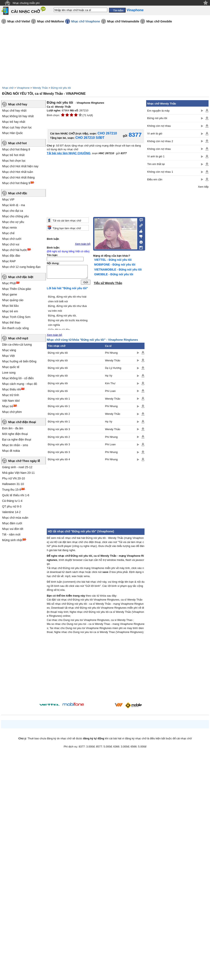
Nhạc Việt (8, 356)
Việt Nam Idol (11, 401)
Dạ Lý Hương (113, 369)
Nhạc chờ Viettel (19, 21)
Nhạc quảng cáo (13, 300)
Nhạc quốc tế (11, 367)
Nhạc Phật (9, 283)
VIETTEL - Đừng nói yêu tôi (113, 260)
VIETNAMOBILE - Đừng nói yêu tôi (118, 270)
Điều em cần (155, 179)
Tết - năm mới (11, 534)
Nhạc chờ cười (12, 239)
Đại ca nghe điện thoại (17, 440)
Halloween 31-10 (13, 484)
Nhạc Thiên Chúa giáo (17, 289)
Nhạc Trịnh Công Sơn (16, 317)
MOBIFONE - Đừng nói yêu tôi (115, 265)
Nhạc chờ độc (18, 193)
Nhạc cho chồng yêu (15, 216)
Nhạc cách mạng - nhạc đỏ (20, 384)
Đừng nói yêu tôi (61, 88)
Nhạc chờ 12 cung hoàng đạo (21, 267)
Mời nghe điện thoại (15, 434)
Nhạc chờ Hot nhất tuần (18, 172)
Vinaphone (23, 88)
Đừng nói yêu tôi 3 (59, 430)
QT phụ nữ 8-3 (12, 506)
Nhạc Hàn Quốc (12, 133)
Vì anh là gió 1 (156, 156)
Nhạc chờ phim (12, 412)
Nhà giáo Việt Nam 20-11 (18, 473)
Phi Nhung (111, 354)
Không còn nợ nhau (159, 126)
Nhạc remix (9, 228)
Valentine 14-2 (11, 512)
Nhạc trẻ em (10, 311)
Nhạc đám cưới (12, 523)
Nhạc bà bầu (10, 306)
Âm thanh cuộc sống (15, 328)
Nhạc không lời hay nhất (18, 116)
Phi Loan (110, 392)
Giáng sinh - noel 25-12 (17, 467)
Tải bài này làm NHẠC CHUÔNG (69, 153)
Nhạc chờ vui (11, 244)
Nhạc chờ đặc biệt (21, 277)
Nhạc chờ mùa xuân (15, 518)
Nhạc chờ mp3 (18, 338)
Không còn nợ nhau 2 (160, 141)
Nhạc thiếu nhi (11, 389)
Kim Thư (110, 384)
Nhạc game (10, 294)
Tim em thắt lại (156, 164)
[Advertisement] (96, 670)
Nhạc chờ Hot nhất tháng (18, 177)
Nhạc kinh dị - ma (14, 205)
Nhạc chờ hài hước (15, 250)
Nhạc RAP (9, 261)
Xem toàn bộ (83, 244)
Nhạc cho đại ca (13, 211)
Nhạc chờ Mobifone (51, 21)
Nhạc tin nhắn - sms (15, 445)
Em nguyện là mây (158, 111)
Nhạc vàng (9, 350)
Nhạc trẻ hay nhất (14, 122)
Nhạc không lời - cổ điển (18, 378)
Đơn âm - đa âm (13, 428)
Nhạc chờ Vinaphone (86, 21)
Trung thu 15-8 (12, 490)
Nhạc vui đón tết (13, 529)
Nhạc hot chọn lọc (14, 161)
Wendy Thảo (40, 88)
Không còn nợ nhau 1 (160, 172)
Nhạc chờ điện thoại (22, 422)
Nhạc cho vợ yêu (13, 222)
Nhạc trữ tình (11, 395)
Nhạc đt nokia (11, 451)
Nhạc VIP (8, 199)
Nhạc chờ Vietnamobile (123, 21)
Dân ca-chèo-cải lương (17, 345)
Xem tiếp (203, 187)
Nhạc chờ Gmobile (159, 21)
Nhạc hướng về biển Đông (19, 361)
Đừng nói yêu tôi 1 (59, 400)
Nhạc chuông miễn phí (26, 3)
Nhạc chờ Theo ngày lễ (24, 461)
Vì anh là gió (155, 134)
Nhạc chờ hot (17, 143)
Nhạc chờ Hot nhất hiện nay (20, 166)
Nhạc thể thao (11, 323)
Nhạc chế (8, 233)
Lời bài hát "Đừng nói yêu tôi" (67, 289)
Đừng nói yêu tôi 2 (59, 415)
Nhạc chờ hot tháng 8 (16, 149)
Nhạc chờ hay (18, 104)
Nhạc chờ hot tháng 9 (16, 183)
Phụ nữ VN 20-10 (14, 478)
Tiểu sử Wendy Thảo (108, 283)
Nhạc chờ (8, 88)
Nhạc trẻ (8, 406)
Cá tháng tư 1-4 (12, 501)
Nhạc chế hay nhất (14, 111)
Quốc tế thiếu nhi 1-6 (16, 495)
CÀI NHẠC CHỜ (25, 12)
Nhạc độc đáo (11, 256)
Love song (9, 373)
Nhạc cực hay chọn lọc (17, 127)
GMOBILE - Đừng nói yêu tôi (114, 274)
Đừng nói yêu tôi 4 (59, 460)
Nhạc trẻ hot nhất (13, 155)
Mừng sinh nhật (12, 540)
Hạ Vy (109, 377)
